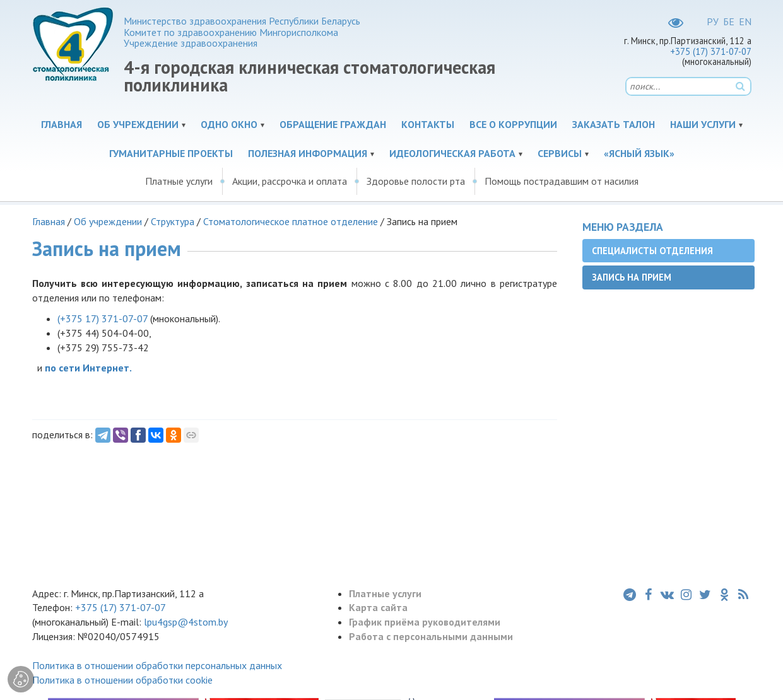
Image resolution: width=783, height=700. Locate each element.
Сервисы (560, 153)
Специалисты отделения (652, 251)
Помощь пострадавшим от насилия (562, 181)
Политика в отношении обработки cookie (122, 680)
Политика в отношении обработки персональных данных (157, 665)
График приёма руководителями (425, 622)
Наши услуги (703, 124)
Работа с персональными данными (431, 636)
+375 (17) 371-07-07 (711, 51)
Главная (62, 124)
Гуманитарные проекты (171, 153)
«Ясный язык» (639, 153)
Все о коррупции (513, 124)
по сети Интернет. (88, 368)
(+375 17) (103, 318)
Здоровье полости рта (416, 181)
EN (745, 21)
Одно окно (229, 124)
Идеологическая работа (452, 153)
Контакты (428, 124)
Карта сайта (378, 607)
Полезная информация (308, 153)
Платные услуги (179, 181)
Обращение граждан (333, 124)
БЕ (729, 21)
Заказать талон (614, 124)
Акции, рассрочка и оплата (290, 181)
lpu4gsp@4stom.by (186, 622)
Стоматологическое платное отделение (291, 221)
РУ (713, 21)
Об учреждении (138, 124)
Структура (173, 221)
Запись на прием (632, 277)
